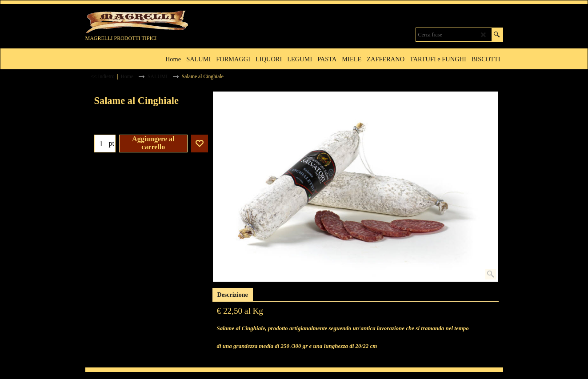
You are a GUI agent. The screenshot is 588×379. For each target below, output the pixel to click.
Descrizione (233, 295)
